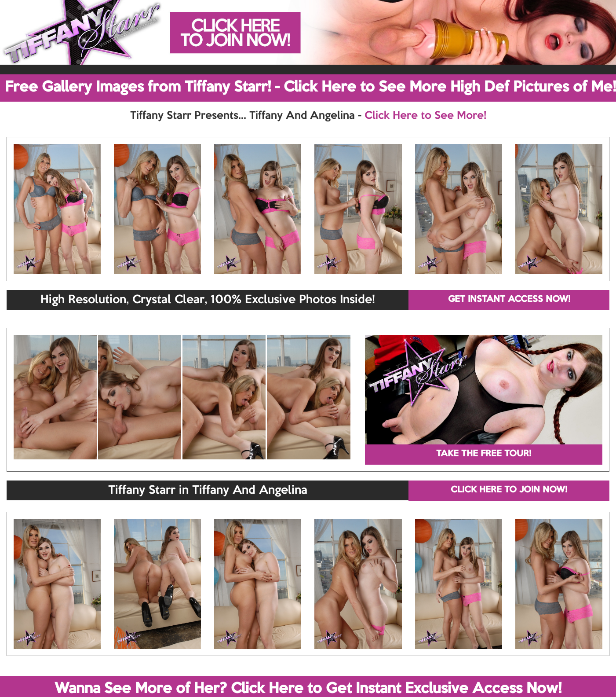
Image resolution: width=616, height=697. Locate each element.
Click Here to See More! (425, 116)
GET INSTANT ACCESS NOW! (509, 300)
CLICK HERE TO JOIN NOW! (509, 490)
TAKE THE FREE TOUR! (484, 454)
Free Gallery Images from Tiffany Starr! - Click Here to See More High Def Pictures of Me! (310, 88)
